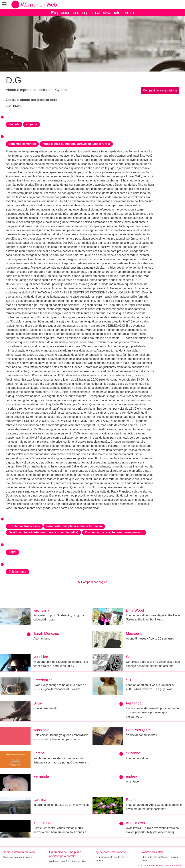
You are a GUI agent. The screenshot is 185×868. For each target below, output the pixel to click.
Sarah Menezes (46, 634)
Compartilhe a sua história (160, 90)
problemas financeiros (24, 526)
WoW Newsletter (153, 852)
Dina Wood (135, 610)
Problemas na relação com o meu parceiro (114, 532)
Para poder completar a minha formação (74, 526)
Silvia (38, 703)
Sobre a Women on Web (19, 852)
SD (128, 680)
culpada (31, 124)
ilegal (12, 552)
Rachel (132, 800)
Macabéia (134, 634)
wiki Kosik (41, 610)
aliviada (14, 124)
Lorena (39, 753)
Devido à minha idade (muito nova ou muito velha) (43, 532)
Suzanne (133, 753)
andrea (132, 776)
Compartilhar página (93, 582)
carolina (40, 800)
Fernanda (134, 703)
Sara (130, 657)
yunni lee (41, 657)
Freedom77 (43, 680)
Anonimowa (135, 823)
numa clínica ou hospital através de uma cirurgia (76, 144)
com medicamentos (22, 144)
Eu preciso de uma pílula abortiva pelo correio (92, 13)
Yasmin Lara (44, 823)
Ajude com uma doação (111, 852)
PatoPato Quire (138, 730)
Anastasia (41, 730)
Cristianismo (18, 572)
